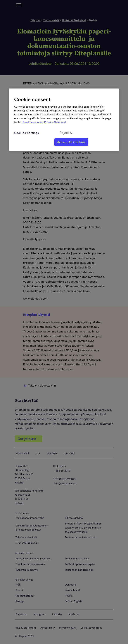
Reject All (67, 132)
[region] (64, 120)
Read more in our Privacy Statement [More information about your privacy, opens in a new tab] (44, 122)
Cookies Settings (27, 133)
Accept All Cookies (71, 142)
